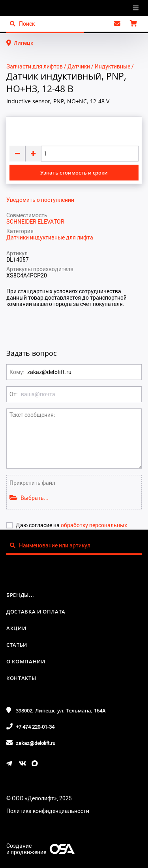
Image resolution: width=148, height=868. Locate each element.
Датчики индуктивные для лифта (50, 237)
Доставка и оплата (36, 612)
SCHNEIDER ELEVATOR (35, 221)
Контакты (21, 678)
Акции (16, 628)
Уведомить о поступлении (40, 200)
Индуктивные (112, 66)
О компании (26, 661)
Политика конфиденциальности (48, 811)
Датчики (79, 66)
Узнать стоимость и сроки (74, 173)
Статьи (17, 645)
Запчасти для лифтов (35, 66)
